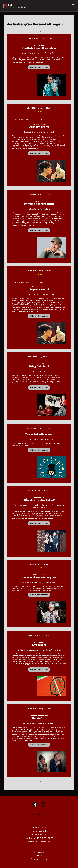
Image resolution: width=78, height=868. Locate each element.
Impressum (39, 852)
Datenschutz (39, 856)
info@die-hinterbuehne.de (39, 842)
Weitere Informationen (39, 67)
